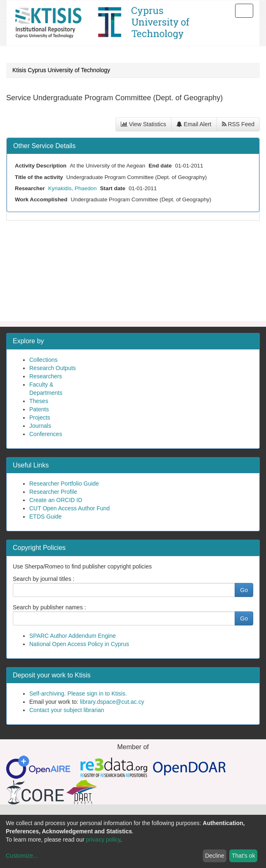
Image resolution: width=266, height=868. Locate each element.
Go (244, 590)
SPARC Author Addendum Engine (73, 636)
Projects (40, 417)
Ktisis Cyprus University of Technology (61, 70)
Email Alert (194, 124)
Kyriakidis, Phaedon (73, 188)
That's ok (243, 856)
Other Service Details (44, 146)
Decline (215, 856)
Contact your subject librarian (67, 710)
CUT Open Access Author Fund (69, 508)
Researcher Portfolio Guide (64, 484)
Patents (39, 409)
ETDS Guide (46, 517)
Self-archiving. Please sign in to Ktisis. (78, 693)
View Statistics (144, 124)
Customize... (22, 856)
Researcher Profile (53, 492)
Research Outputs (53, 368)
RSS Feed (238, 124)
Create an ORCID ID (56, 500)
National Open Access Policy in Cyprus (79, 644)
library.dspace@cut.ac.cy (112, 702)
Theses (39, 401)
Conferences (46, 434)
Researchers (46, 376)
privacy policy (103, 840)
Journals (40, 426)
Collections (43, 360)
